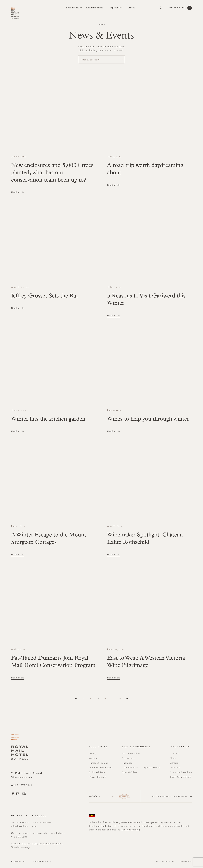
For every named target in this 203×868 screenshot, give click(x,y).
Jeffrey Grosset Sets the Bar (45, 296)
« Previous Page (76, 699)
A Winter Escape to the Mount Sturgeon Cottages (49, 539)
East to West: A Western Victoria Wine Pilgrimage (146, 662)
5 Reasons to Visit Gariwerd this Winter (146, 300)
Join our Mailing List (91, 50)
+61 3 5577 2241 (22, 786)
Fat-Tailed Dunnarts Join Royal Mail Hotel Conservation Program (53, 662)
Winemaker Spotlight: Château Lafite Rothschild (145, 539)
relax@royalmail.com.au (24, 826)
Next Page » (127, 699)
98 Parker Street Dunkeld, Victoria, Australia (27, 775)
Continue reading (130, 830)
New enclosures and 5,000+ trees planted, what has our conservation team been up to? (52, 173)
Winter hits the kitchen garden (48, 419)
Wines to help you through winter (148, 419)
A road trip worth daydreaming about (145, 169)
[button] (180, 8)
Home (100, 24)
